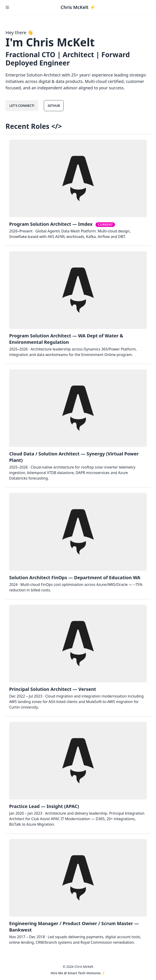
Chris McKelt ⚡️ (78, 7)
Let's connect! (22, 106)
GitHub (54, 106)
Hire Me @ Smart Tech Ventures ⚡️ (78, 973)
